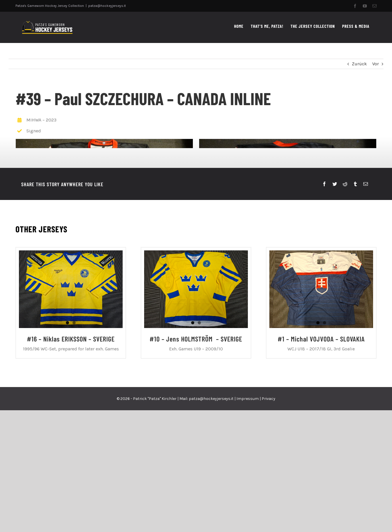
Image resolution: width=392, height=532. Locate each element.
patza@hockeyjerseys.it (107, 6)
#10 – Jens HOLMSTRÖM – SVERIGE (196, 466)
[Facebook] (324, 312)
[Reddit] (345, 312)
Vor (376, 64)
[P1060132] (104, 205)
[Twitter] (335, 312)
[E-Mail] (366, 312)
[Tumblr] (355, 312)
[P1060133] (287, 205)
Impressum (248, 526)
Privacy (268, 526)
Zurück (359, 64)
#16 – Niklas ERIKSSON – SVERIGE (71, 466)
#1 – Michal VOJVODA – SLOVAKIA (321, 466)
